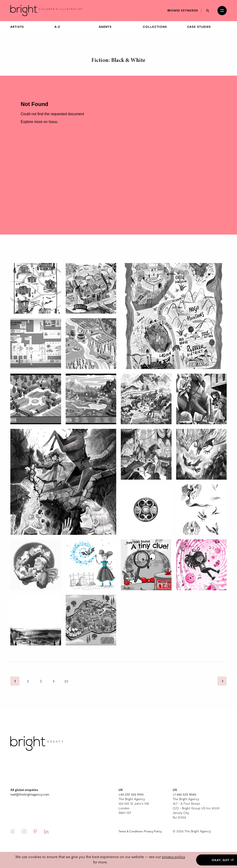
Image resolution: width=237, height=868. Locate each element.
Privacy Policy (153, 831)
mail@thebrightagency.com (30, 794)
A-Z (57, 27)
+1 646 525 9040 (184, 794)
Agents (105, 27)
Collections (155, 27)
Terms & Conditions (131, 831)
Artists (17, 27)
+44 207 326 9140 (131, 794)
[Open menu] (222, 11)
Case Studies (199, 27)
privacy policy (174, 857)
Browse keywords (183, 10)
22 (66, 681)
